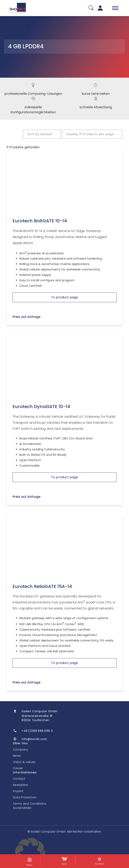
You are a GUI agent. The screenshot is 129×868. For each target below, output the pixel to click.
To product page (64, 297)
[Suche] (91, 8)
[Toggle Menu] (115, 8)
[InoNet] (18, 8)
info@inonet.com (34, 739)
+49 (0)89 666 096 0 (37, 731)
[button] (64, 853)
